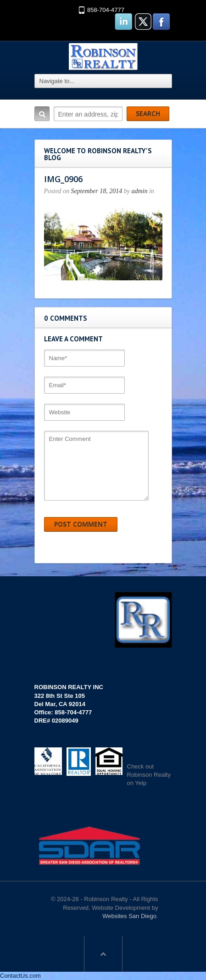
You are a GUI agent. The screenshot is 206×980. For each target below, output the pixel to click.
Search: (42, 114)
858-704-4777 (106, 10)
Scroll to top (103, 954)
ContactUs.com (20, 976)
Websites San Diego (129, 916)
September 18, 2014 (97, 191)
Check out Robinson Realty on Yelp (149, 775)
